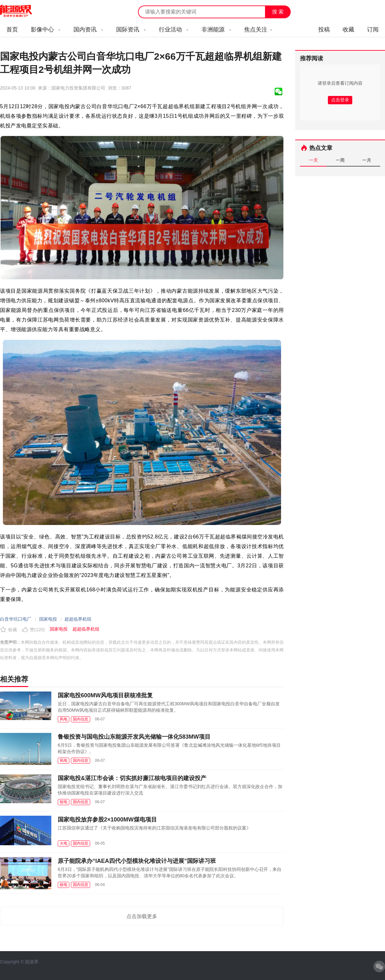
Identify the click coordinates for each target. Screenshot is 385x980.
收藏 (348, 30)
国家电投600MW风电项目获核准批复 (105, 695)
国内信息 (81, 719)
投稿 (324, 30)
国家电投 (48, 619)
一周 (340, 160)
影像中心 (46, 30)
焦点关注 (258, 30)
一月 (367, 160)
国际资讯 (131, 30)
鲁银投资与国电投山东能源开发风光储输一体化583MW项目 (134, 737)
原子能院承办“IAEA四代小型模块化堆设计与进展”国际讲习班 (137, 861)
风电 (64, 719)
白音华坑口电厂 (16, 619)
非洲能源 (216, 30)
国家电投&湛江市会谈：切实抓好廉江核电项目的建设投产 (132, 778)
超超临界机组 (78, 619)
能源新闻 (22, 11)
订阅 (373, 30)
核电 (64, 802)
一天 (313, 160)
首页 (12, 30)
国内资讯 (88, 30)
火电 (64, 843)
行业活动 (174, 30)
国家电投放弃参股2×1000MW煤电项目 (107, 820)
